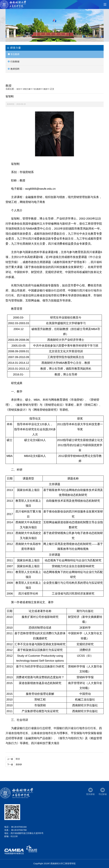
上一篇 (10, 759)
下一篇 (10, 765)
